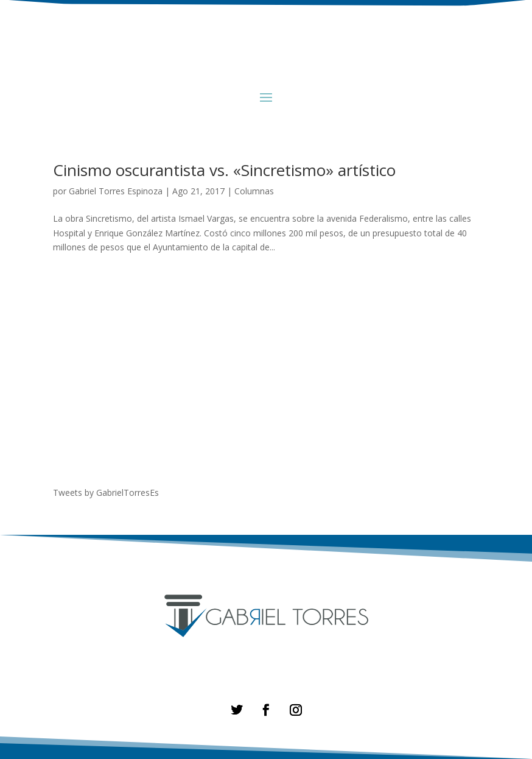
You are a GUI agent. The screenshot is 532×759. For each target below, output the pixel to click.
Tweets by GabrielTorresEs (106, 492)
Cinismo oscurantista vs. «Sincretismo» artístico (224, 170)
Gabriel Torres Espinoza (116, 191)
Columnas (254, 191)
